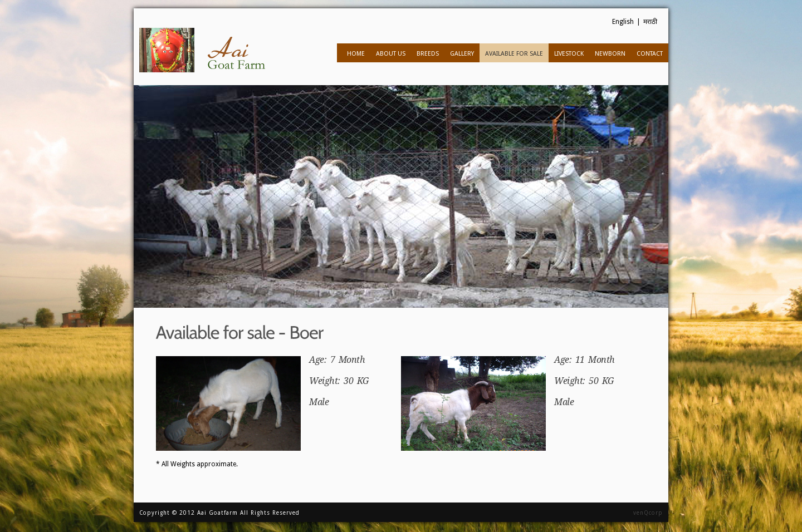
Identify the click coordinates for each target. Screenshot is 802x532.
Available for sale (512, 53)
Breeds (426, 53)
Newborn (608, 53)
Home (356, 54)
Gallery (462, 54)
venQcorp (648, 513)
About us (388, 53)
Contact (650, 54)
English (623, 22)
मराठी (650, 22)
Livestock (567, 53)
